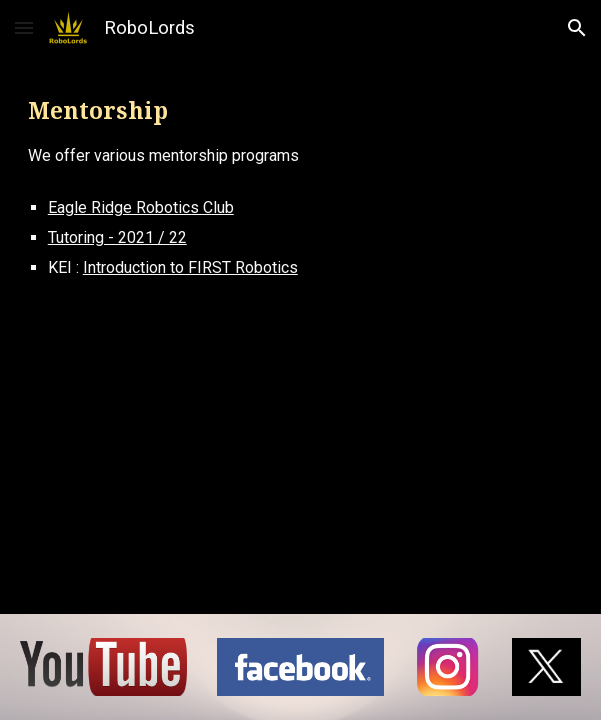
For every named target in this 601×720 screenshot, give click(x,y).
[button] (24, 27)
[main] (300, 131)
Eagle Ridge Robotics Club (141, 207)
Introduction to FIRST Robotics (190, 267)
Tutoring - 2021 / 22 (117, 237)
